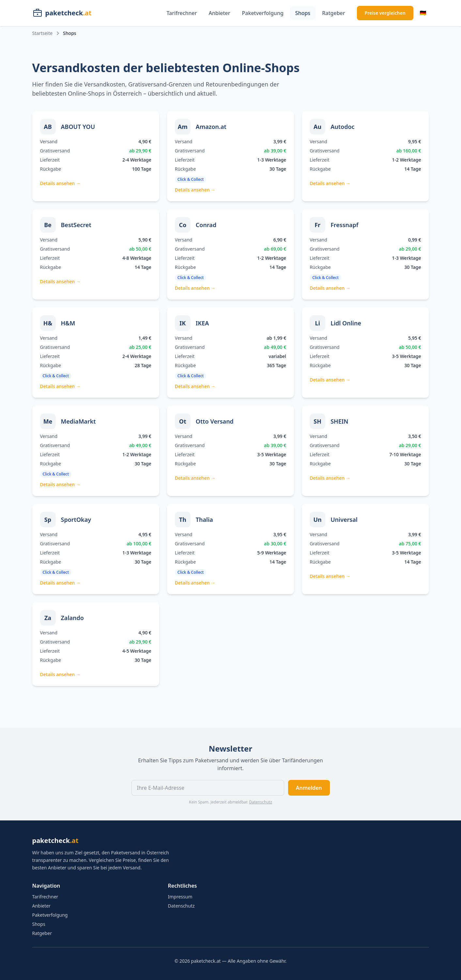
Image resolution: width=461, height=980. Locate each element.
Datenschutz (260, 802)
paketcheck (55, 840)
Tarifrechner (182, 13)
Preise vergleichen (385, 13)
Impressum (180, 897)
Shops (303, 13)
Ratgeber (333, 13)
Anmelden (309, 788)
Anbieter (220, 13)
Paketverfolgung (263, 13)
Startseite (43, 33)
